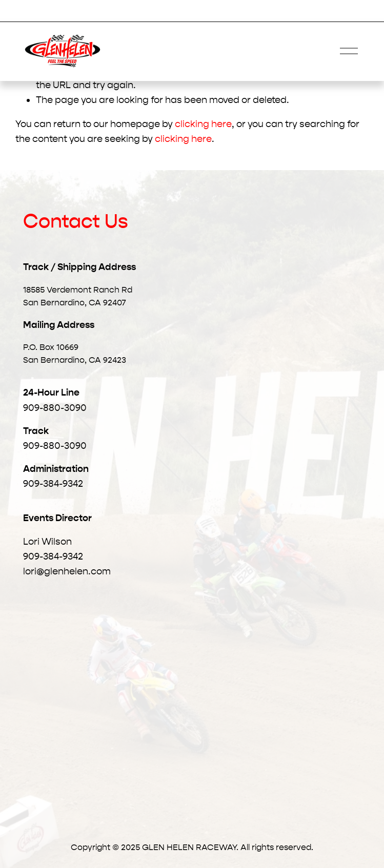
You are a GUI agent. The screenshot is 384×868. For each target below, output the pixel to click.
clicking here (203, 124)
